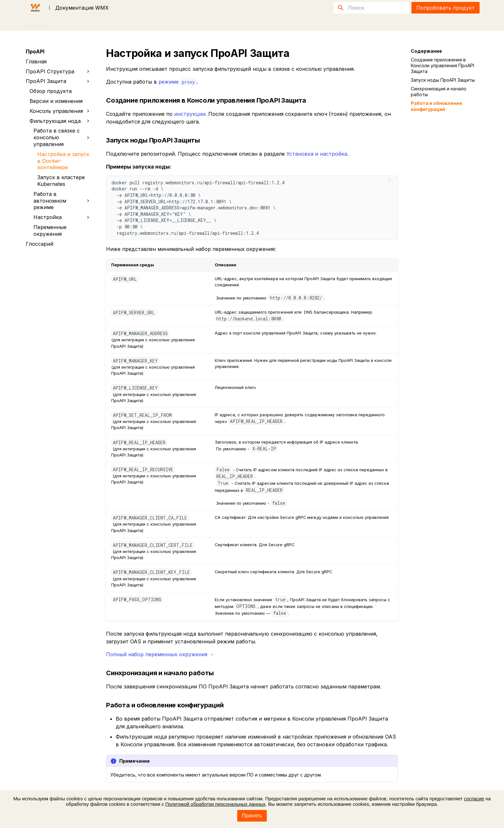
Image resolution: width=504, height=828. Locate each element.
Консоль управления (61, 111)
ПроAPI (66, 24)
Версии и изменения (56, 101)
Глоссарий (40, 244)
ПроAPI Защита (58, 81)
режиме (177, 82)
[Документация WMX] (35, 8)
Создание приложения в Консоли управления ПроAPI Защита (442, 65)
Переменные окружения (50, 230)
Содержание (426, 51)
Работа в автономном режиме (63, 201)
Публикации (119, 24)
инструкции (190, 114)
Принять (252, 816)
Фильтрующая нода (60, 121)
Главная (36, 61)
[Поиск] (371, 8)
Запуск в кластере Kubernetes (61, 181)
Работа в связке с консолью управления (62, 137)
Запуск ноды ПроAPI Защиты (443, 80)
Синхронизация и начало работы (439, 92)
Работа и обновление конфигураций (437, 106)
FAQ (89, 24)
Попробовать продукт (446, 8)
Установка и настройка (317, 154)
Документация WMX (82, 8)
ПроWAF (37, 24)
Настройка (63, 217)
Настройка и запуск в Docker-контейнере (63, 161)
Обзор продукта (51, 91)
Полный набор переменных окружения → (160, 654)
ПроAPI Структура (59, 71)
